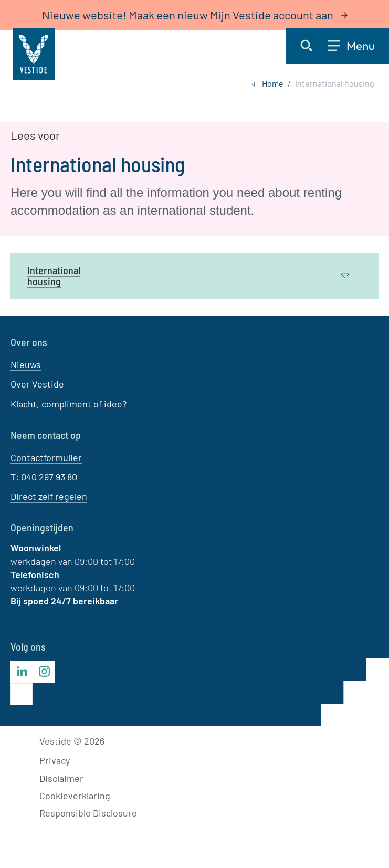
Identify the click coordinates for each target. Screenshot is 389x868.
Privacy (55, 760)
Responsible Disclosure (88, 813)
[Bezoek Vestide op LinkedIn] (22, 672)
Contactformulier (46, 457)
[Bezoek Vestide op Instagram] (44, 672)
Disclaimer (61, 778)
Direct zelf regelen (49, 496)
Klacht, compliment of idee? (69, 404)
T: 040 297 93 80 (44, 477)
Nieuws (26, 364)
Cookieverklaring (75, 796)
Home (273, 83)
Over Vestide (37, 384)
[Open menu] (358, 46)
